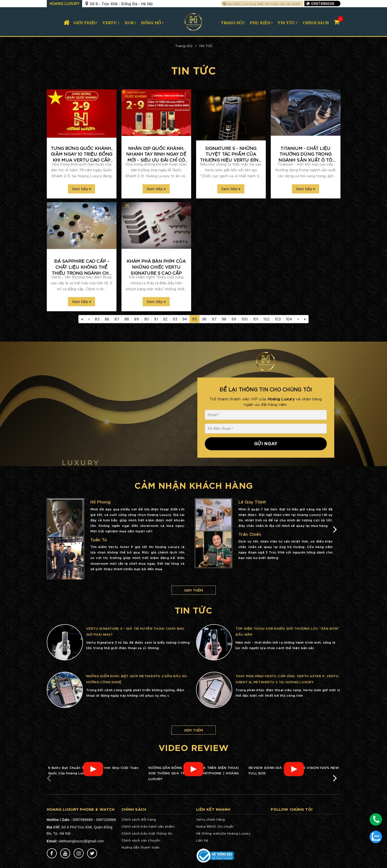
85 (97, 319)
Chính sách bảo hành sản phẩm (148, 826)
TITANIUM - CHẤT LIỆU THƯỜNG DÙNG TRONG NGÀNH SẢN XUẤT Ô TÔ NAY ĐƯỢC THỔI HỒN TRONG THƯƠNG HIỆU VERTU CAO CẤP (305, 154)
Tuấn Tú (99, 539)
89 (137, 319)
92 (165, 319)
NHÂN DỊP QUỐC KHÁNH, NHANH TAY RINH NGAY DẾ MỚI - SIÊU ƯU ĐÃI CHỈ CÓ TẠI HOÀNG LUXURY (156, 154)
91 (156, 319)
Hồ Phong (101, 502)
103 (278, 319)
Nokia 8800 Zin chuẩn (215, 826)
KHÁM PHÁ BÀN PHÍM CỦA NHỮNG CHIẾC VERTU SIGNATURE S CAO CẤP (156, 267)
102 (266, 319)
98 (224, 319)
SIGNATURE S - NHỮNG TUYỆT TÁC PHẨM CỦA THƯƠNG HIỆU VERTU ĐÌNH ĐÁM (231, 154)
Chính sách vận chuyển (141, 840)
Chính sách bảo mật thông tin (147, 833)
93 (175, 319)
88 (127, 319)
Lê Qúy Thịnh (252, 502)
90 (147, 319)
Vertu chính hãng (211, 819)
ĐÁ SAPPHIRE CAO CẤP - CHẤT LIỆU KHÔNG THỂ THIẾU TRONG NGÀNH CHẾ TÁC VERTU (82, 267)
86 (107, 319)
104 (289, 319)
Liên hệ (202, 840)
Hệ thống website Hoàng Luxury (223, 833)
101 (256, 319)
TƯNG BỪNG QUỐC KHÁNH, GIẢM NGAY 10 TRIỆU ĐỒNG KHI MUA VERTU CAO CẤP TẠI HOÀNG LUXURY (82, 154)
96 (204, 319)
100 (245, 319)
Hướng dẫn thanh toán (140, 847)
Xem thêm (194, 590)
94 (185, 319)
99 (234, 319)
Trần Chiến (250, 534)
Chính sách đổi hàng (139, 819)
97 (214, 319)
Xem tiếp (82, 189)
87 (117, 319)
